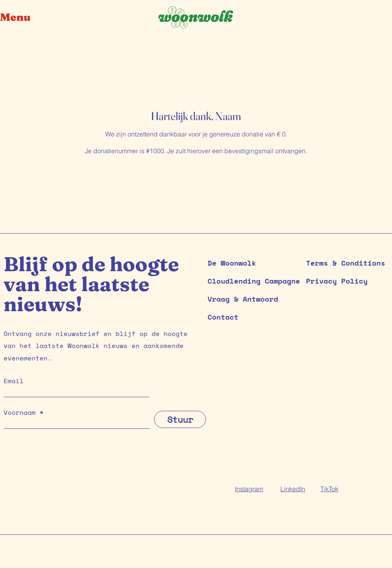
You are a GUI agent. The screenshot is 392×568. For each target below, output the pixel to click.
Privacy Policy (337, 281)
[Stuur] (180, 419)
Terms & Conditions (346, 263)
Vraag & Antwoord (243, 299)
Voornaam (20, 412)
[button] (22, 17)
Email (14, 381)
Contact (223, 317)
